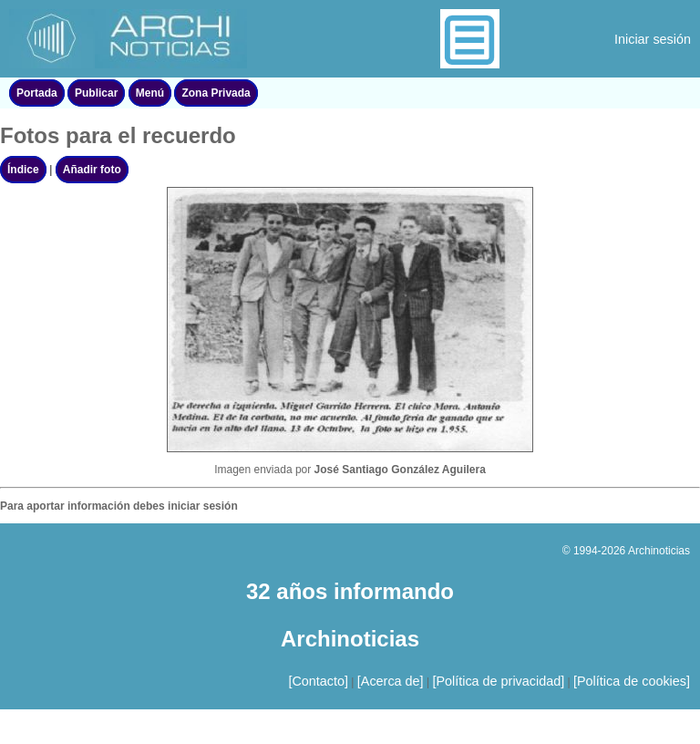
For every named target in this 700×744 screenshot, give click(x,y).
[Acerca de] (391, 681)
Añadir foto (92, 170)
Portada (37, 93)
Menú (150, 93)
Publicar (96, 93)
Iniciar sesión (653, 39)
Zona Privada (216, 93)
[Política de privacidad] (498, 681)
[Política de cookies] (632, 681)
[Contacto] (318, 681)
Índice (23, 170)
